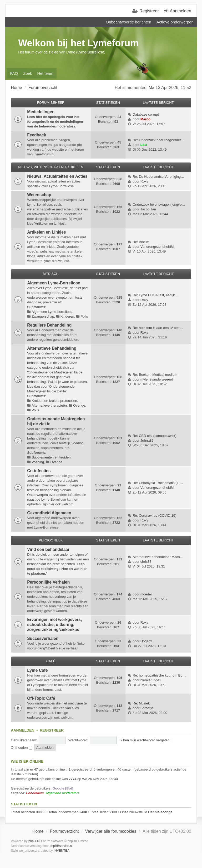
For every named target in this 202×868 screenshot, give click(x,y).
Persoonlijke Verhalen (48, 582)
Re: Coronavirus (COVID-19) (154, 516)
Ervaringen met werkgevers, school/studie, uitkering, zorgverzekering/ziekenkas (54, 625)
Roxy (144, 181)
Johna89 (147, 440)
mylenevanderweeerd (157, 379)
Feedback (37, 135)
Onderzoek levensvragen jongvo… (159, 204)
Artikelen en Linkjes (46, 232)
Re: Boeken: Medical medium (155, 375)
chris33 (146, 562)
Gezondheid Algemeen (49, 513)
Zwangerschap (43, 316)
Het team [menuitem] (45, 73)
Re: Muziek (141, 703)
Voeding (38, 462)
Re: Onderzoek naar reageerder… (158, 140)
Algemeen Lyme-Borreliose (54, 283)
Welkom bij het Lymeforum (78, 43)
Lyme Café (37, 670)
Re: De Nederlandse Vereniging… (158, 177)
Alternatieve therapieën (49, 405)
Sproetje (147, 708)
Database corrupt (146, 114)
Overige (79, 405)
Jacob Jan (148, 209)
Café (51, 661)
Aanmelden (22, 730)
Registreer (52, 730)
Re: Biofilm (141, 242)
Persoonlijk (51, 540)
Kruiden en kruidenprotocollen (54, 401)
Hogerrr (146, 641)
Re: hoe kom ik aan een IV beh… (158, 328)
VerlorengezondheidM (157, 247)
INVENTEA (62, 851)
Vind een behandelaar (48, 549)
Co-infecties (39, 471)
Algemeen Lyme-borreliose (52, 312)
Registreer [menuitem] (149, 11)
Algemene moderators (63, 793)
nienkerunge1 (151, 680)
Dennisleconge (160, 812)
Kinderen (67, 316)
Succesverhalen (43, 638)
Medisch (51, 274)
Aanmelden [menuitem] (181, 11)
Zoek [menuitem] (27, 73)
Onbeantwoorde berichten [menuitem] (128, 22)
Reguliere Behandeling (49, 325)
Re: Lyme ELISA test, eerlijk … (156, 295)
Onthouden (21, 748)
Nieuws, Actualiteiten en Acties (57, 176)
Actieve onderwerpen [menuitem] (175, 22)
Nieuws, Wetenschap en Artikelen (51, 167)
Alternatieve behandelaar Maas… (158, 557)
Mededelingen (41, 112)
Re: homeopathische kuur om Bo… (159, 675)
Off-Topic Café (41, 698)
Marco (145, 119)
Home (38, 831)
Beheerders (35, 793)
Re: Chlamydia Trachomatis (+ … (158, 483)
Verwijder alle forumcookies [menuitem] (111, 831)
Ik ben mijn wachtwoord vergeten (144, 740)
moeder (146, 594)
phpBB (33, 841)
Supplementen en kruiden (51, 457)
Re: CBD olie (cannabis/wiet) (154, 436)
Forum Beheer (51, 103)
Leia (144, 145)
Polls (84, 316)
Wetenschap (39, 195)
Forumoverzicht (64, 831)
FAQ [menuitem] (14, 73)
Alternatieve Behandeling (52, 348)
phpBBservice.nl (61, 846)
